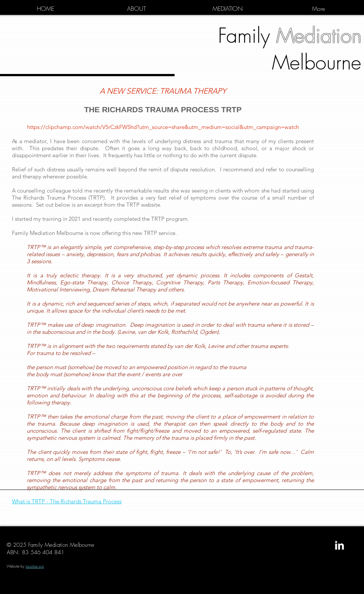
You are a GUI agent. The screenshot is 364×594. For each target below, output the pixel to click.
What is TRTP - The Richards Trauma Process (67, 501)
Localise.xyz (35, 566)
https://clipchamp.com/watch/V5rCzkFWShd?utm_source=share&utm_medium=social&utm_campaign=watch (163, 127)
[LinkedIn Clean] (339, 545)
